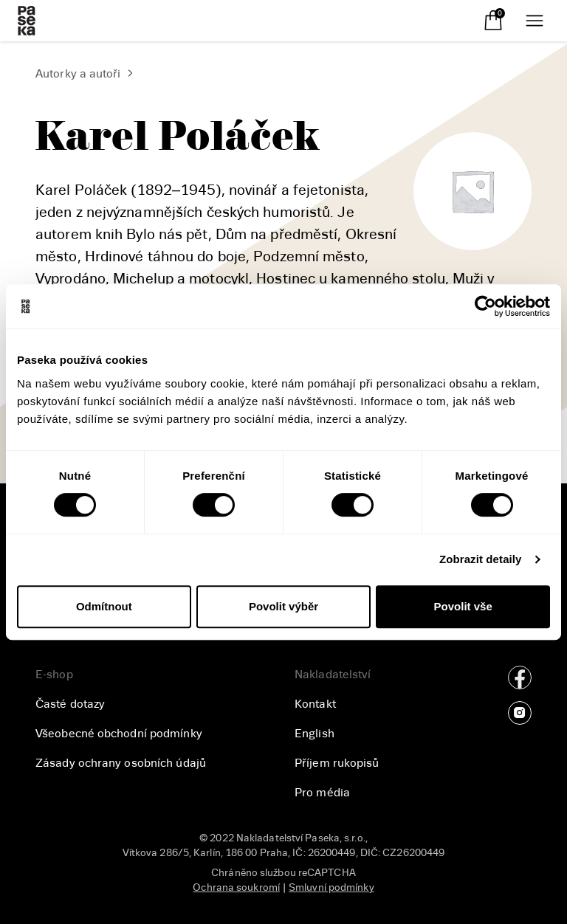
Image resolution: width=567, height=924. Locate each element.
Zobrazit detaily (481, 559)
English (315, 734)
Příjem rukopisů (337, 763)
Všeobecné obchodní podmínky (119, 734)
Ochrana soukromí (236, 887)
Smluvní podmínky (331, 887)
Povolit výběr (283, 606)
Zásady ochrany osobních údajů (121, 763)
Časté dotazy (70, 704)
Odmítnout (104, 606)
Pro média (322, 793)
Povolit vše (463, 606)
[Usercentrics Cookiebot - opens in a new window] (485, 306)
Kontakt (315, 704)
